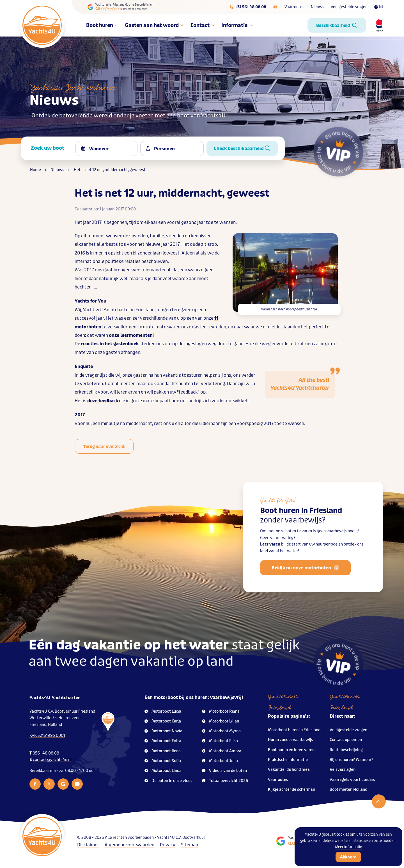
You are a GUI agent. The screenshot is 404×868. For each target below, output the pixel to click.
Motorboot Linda (163, 771)
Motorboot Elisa (220, 741)
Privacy (168, 845)
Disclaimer (88, 845)
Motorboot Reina (221, 711)
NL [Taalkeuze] (379, 7)
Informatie (237, 25)
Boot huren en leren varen (291, 750)
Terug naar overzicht (104, 447)
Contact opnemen (346, 740)
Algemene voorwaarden (129, 845)
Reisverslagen (343, 770)
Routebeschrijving (346, 750)
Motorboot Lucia (163, 711)
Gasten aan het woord (154, 25)
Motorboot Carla (163, 721)
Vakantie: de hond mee (289, 770)
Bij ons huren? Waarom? (351, 760)
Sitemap (190, 845)
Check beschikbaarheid (242, 148)
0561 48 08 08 (46, 753)
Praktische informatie (288, 760)
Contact (203, 25)
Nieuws (317, 7)
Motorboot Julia (220, 761)
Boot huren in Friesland (301, 524)
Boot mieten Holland (348, 789)
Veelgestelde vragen (349, 7)
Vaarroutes (294, 7)
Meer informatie (348, 847)
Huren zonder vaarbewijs (291, 740)
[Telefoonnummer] (248, 7)
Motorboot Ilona (163, 751)
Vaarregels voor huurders (352, 780)
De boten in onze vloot (168, 781)
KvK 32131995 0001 (47, 736)
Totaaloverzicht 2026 (225, 781)
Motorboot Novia (163, 731)
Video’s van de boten (224, 771)
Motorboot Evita (163, 741)
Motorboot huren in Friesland (294, 730)
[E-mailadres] (275, 7)
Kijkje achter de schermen (291, 789)
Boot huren (102, 25)
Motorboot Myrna (221, 731)
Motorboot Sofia (163, 761)
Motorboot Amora (222, 751)
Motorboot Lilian (221, 721)
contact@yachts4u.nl (52, 760)
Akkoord (348, 857)
